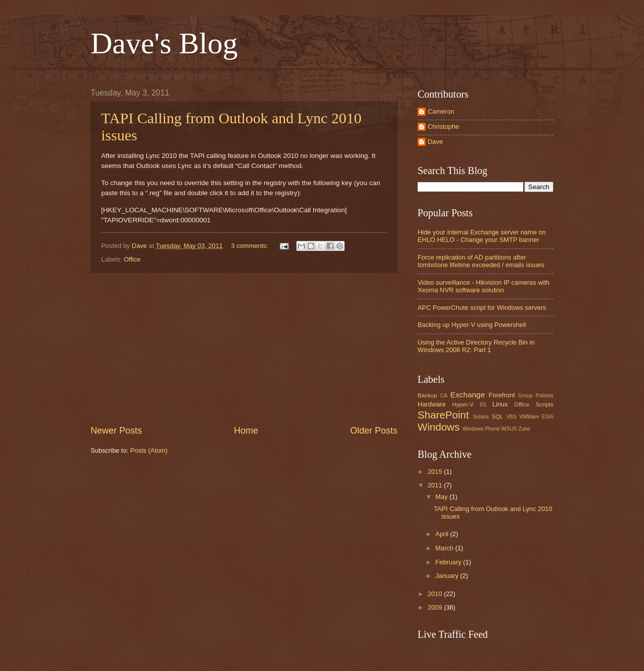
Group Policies (536, 396)
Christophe (443, 127)
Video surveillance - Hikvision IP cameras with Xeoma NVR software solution (484, 286)
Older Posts (374, 431)
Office (132, 259)
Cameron (441, 111)
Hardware (432, 404)
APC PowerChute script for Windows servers (482, 308)
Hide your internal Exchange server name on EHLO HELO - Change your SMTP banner (482, 236)
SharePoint (443, 415)
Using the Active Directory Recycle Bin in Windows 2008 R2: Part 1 (476, 346)
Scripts (545, 404)
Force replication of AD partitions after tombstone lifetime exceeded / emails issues (481, 261)
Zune (524, 429)
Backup (427, 395)
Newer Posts (116, 431)
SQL (497, 416)
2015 (436, 472)
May (442, 497)
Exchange (468, 395)
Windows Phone (481, 429)
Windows (439, 427)
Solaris (481, 417)
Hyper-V (463, 404)
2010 (436, 594)
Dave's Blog (164, 43)
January (448, 576)
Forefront (502, 395)
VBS (511, 417)
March (445, 548)
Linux (500, 404)
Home (246, 431)
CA (444, 396)
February (449, 562)
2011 (436, 485)
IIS (483, 405)
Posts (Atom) (149, 450)
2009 (436, 607)
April (442, 534)
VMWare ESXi (536, 417)
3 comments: (250, 246)
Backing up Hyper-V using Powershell (472, 325)
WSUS (509, 429)
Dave (435, 142)
